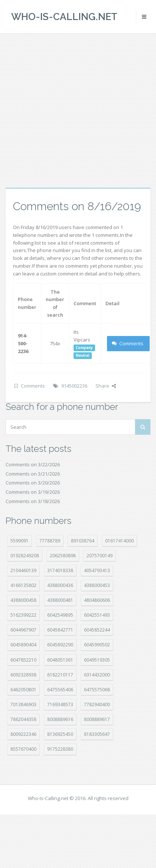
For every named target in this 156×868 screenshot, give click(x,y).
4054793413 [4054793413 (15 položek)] (97, 570)
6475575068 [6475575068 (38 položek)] (97, 690)
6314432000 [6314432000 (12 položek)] (97, 675)
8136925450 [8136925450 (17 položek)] (60, 734)
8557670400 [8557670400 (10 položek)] (23, 749)
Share (106, 386)
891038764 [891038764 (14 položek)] (83, 541)
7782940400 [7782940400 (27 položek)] (97, 704)
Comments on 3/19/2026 (33, 492)
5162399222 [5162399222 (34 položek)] (23, 615)
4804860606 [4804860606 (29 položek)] (97, 600)
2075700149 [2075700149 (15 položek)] (100, 556)
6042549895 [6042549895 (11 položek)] (60, 615)
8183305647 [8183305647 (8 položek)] (97, 734)
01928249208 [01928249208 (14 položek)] (25, 556)
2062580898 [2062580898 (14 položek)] (63, 556)
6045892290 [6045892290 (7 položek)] (60, 645)
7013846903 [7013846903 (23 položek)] (23, 704)
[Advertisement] (70, 110)
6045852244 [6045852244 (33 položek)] (97, 630)
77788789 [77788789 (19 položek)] (50, 541)
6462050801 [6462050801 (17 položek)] (23, 690)
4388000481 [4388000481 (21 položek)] (60, 600)
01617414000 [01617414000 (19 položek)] (119, 541)
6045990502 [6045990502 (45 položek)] (97, 645)
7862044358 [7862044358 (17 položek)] (23, 719)
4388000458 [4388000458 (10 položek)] (23, 600)
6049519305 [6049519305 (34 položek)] (97, 660)
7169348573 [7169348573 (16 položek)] (60, 704)
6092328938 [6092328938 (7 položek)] (23, 675)
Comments (128, 343)
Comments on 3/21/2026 (33, 474)
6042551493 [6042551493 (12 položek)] (97, 615)
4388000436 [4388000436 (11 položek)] (60, 585)
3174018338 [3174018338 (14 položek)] (60, 570)
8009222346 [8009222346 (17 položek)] (23, 734)
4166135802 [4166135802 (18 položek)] (23, 585)
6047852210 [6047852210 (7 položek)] (23, 660)
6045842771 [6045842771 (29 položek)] (60, 630)
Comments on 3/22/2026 (33, 464)
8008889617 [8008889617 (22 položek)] (97, 719)
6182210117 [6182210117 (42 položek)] (60, 675)
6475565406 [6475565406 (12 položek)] (60, 690)
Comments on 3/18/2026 (33, 501)
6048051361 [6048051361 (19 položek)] (60, 660)
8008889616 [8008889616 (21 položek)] (60, 719)
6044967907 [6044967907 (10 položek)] (23, 630)
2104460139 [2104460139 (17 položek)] (23, 570)
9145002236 (74, 386)
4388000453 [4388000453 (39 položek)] (97, 585)
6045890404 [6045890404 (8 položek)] (23, 645)
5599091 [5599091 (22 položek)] (19, 541)
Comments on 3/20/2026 (33, 483)
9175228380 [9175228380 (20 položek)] (60, 749)
